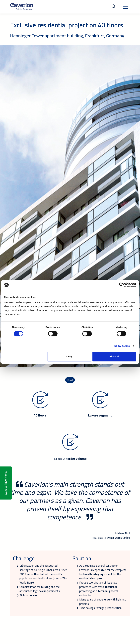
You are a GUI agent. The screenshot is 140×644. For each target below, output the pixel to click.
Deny (69, 356)
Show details (122, 346)
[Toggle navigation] (125, 7)
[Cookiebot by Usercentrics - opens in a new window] (122, 285)
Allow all (114, 356)
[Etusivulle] (22, 7)
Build (70, 380)
